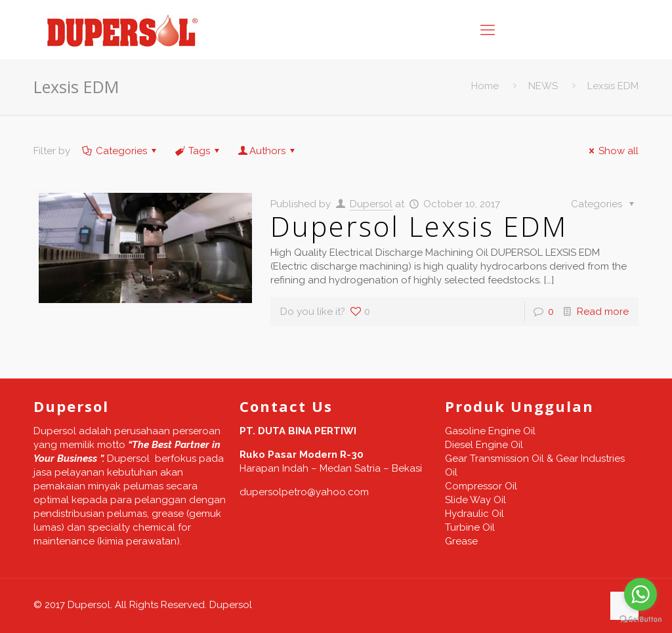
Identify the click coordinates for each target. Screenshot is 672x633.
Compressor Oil (481, 486)
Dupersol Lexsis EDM (419, 226)
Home (485, 86)
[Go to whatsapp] (640, 594)
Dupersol (371, 204)
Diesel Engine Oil (484, 445)
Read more (603, 312)
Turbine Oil (470, 527)
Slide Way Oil (475, 500)
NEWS (543, 86)
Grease (461, 541)
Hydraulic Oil (474, 514)
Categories (120, 151)
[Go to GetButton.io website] (640, 620)
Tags (198, 151)
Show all (612, 151)
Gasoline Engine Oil (490, 431)
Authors (267, 151)
